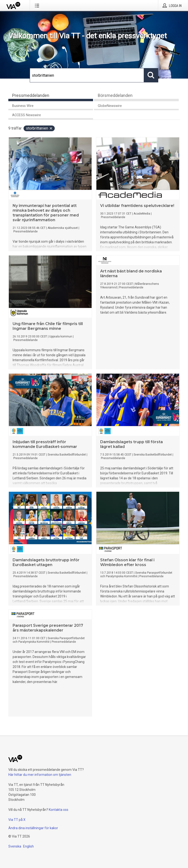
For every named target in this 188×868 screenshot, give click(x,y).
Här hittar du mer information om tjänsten (40, 775)
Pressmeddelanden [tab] (31, 95)
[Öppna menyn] (38, 5)
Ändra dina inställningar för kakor (33, 828)
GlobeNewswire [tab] (110, 106)
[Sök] (87, 75)
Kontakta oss (59, 810)
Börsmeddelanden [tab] (115, 95)
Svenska (15, 846)
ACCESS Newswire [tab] (27, 115)
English (28, 846)
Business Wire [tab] (23, 106)
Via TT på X (17, 820)
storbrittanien (39, 128)
